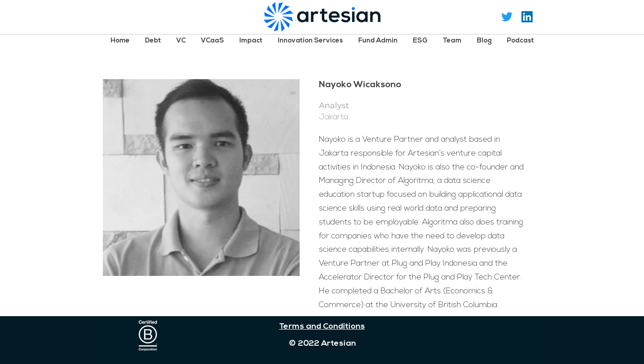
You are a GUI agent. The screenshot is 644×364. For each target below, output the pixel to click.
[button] (153, 40)
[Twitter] (507, 17)
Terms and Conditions (322, 327)
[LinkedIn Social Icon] (527, 17)
